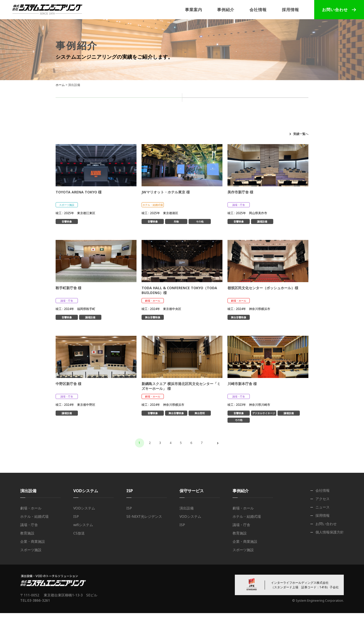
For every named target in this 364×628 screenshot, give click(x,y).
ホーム (60, 85)
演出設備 (119, 104)
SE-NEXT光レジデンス (144, 531)
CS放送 (79, 548)
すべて (71, 129)
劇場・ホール (102, 129)
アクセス (323, 514)
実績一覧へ (301, 149)
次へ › (218, 458)
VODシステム (84, 523)
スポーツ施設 (287, 129)
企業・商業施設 (248, 129)
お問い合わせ (335, 10)
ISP (245, 104)
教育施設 (213, 129)
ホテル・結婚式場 (143, 129)
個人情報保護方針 (330, 547)
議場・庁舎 (182, 129)
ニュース (323, 522)
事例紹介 (226, 10)
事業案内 (194, 10)
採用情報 (290, 10)
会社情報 (258, 10)
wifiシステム (83, 540)
